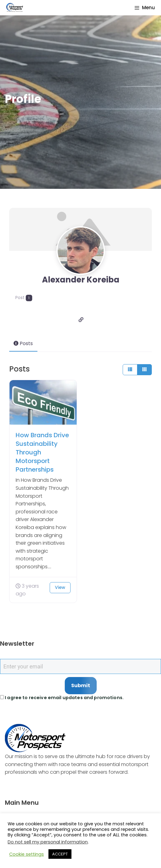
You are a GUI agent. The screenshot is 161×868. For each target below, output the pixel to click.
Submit (81, 684)
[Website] (81, 318)
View (60, 586)
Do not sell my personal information (48, 842)
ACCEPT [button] (60, 854)
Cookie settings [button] (27, 854)
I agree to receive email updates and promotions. (62, 696)
